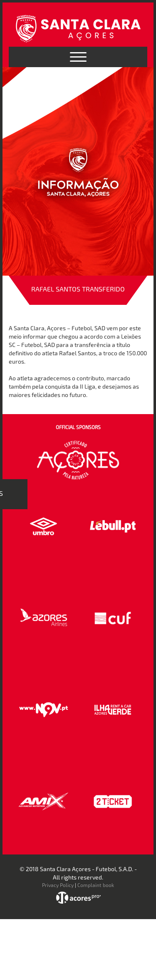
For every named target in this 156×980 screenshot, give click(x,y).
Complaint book (96, 885)
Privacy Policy (58, 885)
